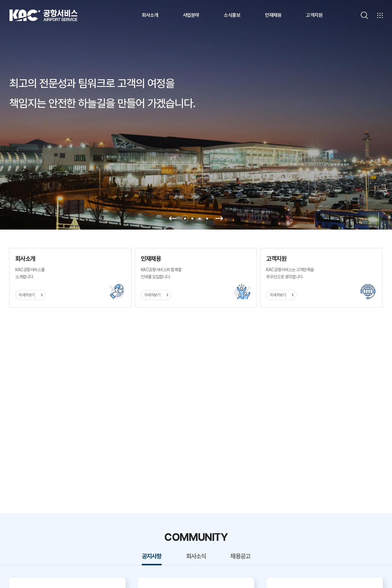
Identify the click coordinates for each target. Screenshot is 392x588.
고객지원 (314, 15)
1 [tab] (185, 219)
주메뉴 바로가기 (0, 0)
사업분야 (191, 15)
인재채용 (273, 15)
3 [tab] (200, 219)
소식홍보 (232, 15)
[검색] (364, 15)
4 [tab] (207, 219)
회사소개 (150, 15)
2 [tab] (192, 219)
